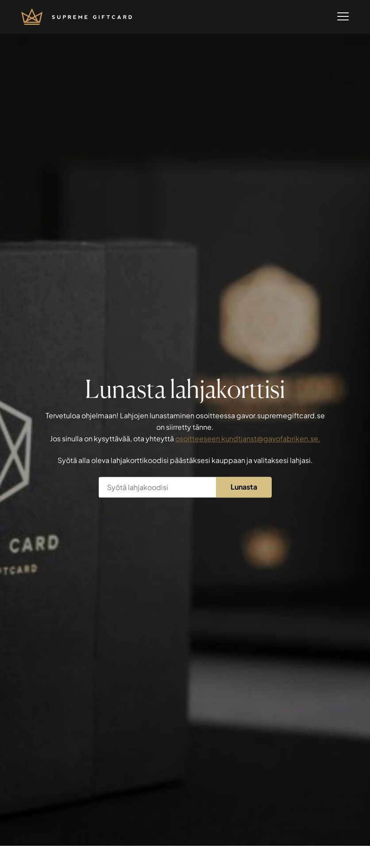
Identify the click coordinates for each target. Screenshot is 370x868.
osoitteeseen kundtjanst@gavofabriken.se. (248, 438)
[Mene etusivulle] (77, 17)
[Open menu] (343, 16)
